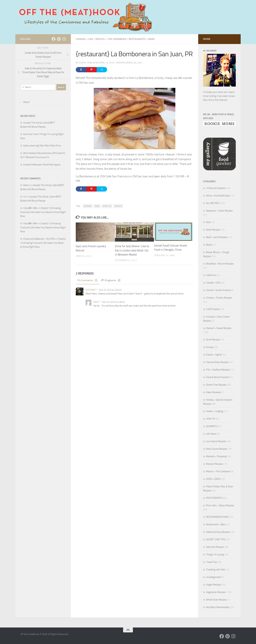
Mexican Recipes (215, 464)
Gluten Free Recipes (216, 385)
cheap (97, 206)
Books (209, 245)
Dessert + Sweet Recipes (219, 328)
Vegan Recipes (214, 585)
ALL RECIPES (213, 203)
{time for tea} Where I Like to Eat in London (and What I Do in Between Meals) (132, 250)
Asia (208, 222)
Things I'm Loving (215, 555)
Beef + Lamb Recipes (217, 237)
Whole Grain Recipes (216, 600)
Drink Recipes (213, 340)
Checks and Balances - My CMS (39, 239)
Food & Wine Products (217, 377)
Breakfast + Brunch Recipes (220, 264)
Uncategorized (213, 577)
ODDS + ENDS (213, 479)
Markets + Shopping (216, 456)
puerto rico (107, 206)
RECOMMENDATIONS (217, 517)
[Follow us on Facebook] (54, 39)
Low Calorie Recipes (216, 441)
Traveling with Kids (216, 570)
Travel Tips (212, 562)
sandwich (118, 206)
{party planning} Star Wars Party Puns (42, 146)
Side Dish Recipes (215, 547)
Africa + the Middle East (218, 196)
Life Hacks (211, 434)
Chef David (90, 289)
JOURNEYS (212, 426)
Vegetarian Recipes (216, 592)
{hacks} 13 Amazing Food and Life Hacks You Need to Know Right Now (43, 212)
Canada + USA (84, 39)
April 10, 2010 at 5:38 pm (114, 302)
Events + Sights (214, 355)
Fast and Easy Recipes (217, 362)
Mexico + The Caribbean (111, 39)
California (211, 275)
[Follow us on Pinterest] (59, 39)
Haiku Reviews (213, 392)
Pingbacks (111, 280)
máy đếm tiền (30, 208)
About (26, 102)
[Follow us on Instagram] (64, 39)
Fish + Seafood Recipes (218, 370)
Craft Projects (213, 309)
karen (96, 302)
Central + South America (218, 290)
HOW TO (210, 419)
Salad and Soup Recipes (218, 532)
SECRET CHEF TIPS (216, 539)
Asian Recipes (213, 230)
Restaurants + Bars (142, 39)
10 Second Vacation (216, 188)
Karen (82, 63)
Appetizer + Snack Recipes (219, 211)
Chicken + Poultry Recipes (219, 298)
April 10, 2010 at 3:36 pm (110, 290)
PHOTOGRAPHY (214, 498)
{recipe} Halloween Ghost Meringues (42, 165)
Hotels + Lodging (215, 411)
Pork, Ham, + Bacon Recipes (220, 505)
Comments (88, 280)
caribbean (88, 206)
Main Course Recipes (217, 449)
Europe (210, 347)
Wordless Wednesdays (218, 607)
